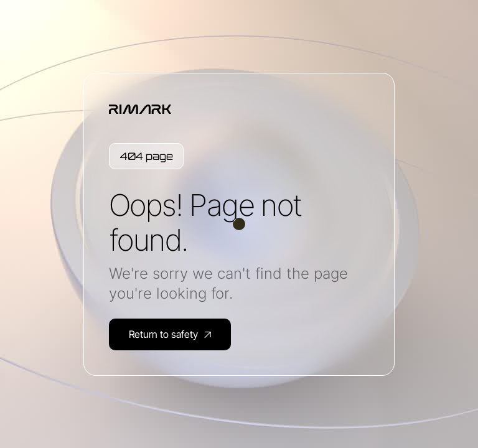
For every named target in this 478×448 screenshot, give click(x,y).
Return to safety (170, 334)
